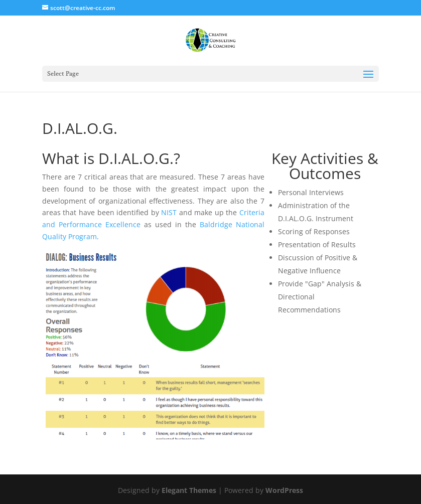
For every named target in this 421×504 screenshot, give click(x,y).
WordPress (284, 490)
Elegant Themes (189, 490)
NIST (169, 212)
